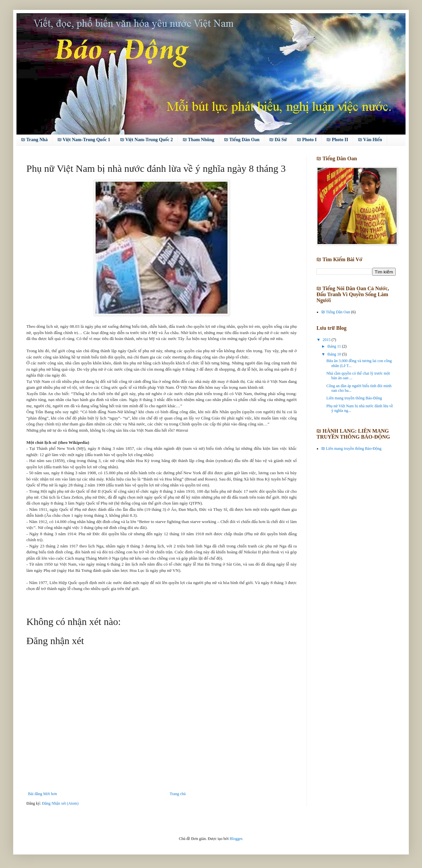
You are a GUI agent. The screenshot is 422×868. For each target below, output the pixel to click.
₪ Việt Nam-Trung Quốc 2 (146, 140)
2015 (327, 340)
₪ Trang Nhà (34, 140)
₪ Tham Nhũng (198, 140)
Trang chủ (178, 794)
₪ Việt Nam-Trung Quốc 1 (84, 140)
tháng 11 (335, 346)
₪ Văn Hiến (370, 140)
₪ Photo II (337, 140)
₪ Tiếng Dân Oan (242, 140)
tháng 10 (335, 354)
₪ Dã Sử (278, 140)
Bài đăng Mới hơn (43, 794)
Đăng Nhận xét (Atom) (60, 803)
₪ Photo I (307, 140)
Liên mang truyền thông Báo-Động (354, 398)
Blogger (236, 839)
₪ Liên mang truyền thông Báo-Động (351, 449)
